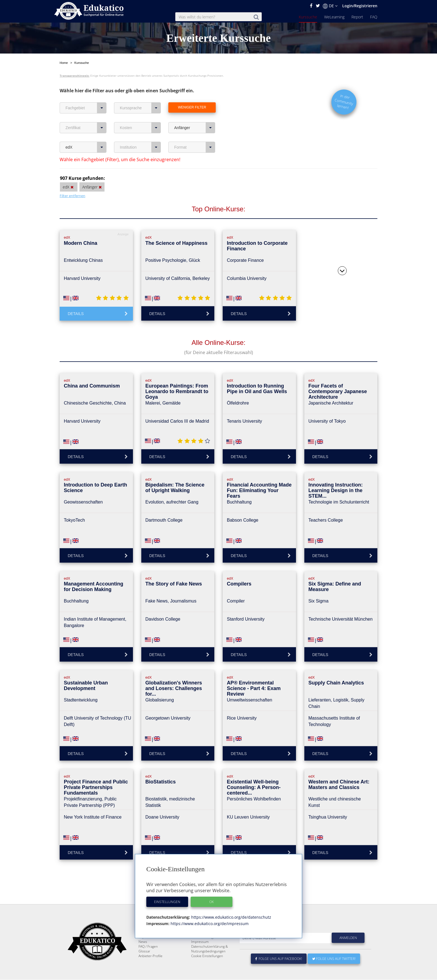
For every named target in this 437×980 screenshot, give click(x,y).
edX (86, 147)
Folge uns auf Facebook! (279, 972)
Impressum (200, 955)
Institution (140, 147)
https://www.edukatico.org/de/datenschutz (231, 917)
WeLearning (334, 17)
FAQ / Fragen (148, 960)
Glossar (144, 965)
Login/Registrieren (360, 6)
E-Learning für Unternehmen (213, 946)
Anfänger (195, 128)
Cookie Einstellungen (207, 969)
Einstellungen (167, 902)
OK (212, 902)
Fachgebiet (86, 108)
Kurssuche (308, 17)
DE (330, 6)
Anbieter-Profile (150, 969)
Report (357, 17)
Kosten (140, 128)
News (143, 955)
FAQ (374, 17)
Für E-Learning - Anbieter (210, 950)
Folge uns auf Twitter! (334, 972)
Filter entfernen (72, 196)
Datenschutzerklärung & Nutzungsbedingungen (210, 962)
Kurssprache (140, 108)
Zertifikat (86, 128)
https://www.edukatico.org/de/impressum (209, 924)
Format (195, 147)
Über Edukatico (203, 941)
